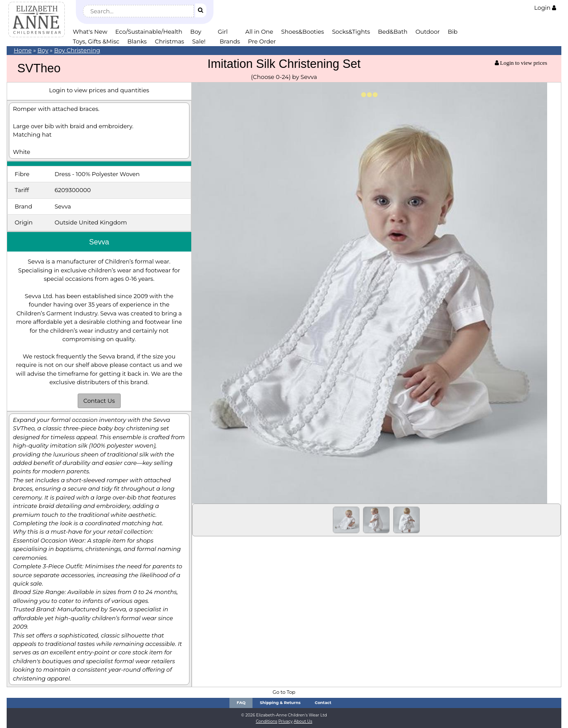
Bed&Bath (393, 31)
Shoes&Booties (303, 31)
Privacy (285, 721)
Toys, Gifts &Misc (96, 41)
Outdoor (428, 31)
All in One (259, 31)
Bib (453, 31)
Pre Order (262, 41)
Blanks (137, 41)
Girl (223, 31)
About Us (303, 721)
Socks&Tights (351, 31)
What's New (90, 31)
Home (23, 50)
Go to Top (284, 692)
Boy (196, 31)
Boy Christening (77, 50)
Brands (230, 41)
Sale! (199, 41)
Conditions (266, 721)
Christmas (170, 41)
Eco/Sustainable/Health (149, 31)
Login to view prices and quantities (99, 90)
